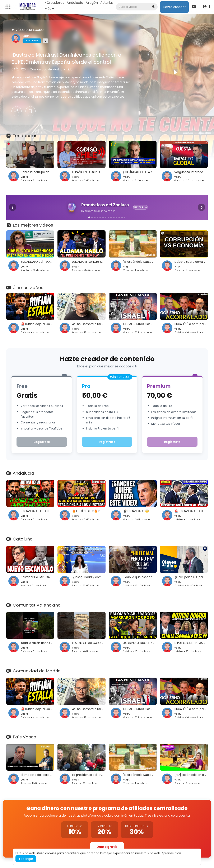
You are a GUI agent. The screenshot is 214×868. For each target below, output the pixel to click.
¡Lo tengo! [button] (26, 859)
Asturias (107, 3)
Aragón (92, 3)
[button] (206, 7)
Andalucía (75, 3)
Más (49, 9)
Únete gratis (107, 847)
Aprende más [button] (171, 853)
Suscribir (32, 41)
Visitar (138, 207)
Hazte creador (174, 7)
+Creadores (54, 3)
